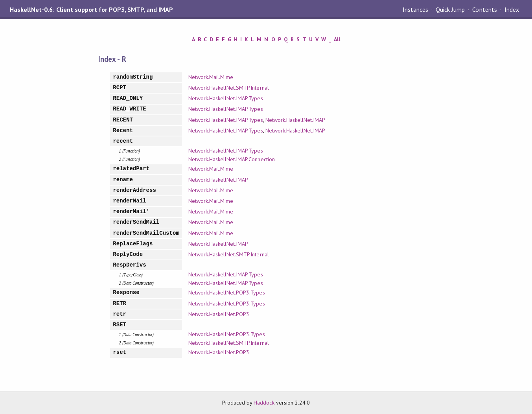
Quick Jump (450, 9)
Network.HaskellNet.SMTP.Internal (229, 88)
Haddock (264, 403)
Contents (484, 9)
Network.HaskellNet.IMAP (295, 120)
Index (512, 9)
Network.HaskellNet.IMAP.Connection (232, 159)
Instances (415, 9)
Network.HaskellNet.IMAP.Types (226, 98)
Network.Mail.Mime (211, 77)
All (337, 39)
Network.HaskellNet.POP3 (219, 314)
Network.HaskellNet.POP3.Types (227, 293)
